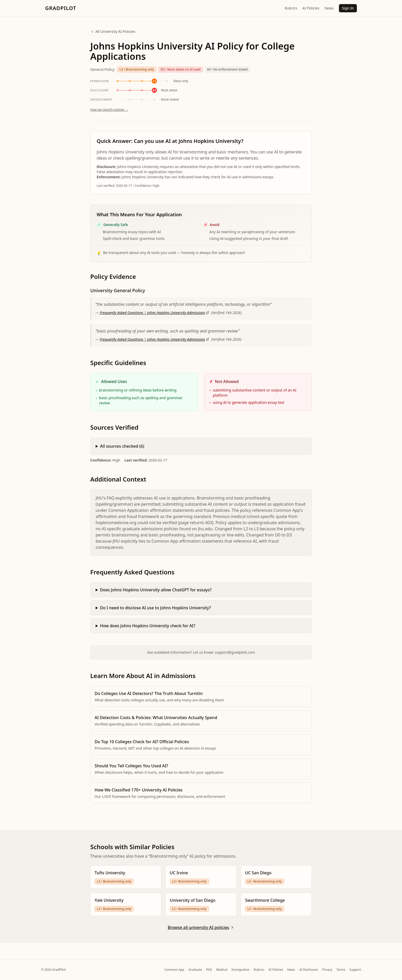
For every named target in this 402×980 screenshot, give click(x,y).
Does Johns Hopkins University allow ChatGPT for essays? (156, 596)
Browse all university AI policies (201, 927)
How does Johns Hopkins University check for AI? (148, 632)
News (329, 8)
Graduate (195, 970)
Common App (174, 970)
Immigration (241, 970)
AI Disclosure (309, 970)
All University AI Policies (113, 31)
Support (355, 970)
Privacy (327, 970)
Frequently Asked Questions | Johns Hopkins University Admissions (154, 319)
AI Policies (311, 8)
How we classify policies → (109, 116)
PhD (209, 970)
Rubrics (291, 8)
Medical (222, 970)
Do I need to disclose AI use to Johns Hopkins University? (155, 614)
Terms (341, 970)
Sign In (348, 8)
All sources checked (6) (122, 452)
